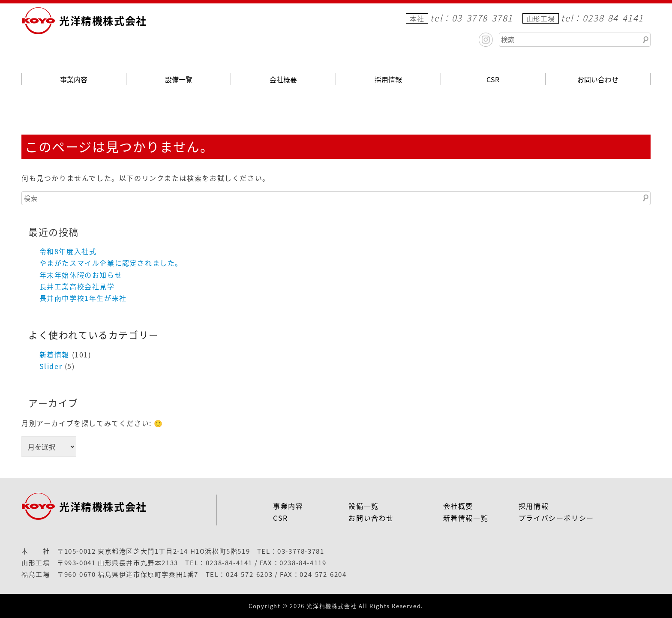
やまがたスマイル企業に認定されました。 (111, 263)
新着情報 (54, 354)
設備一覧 (179, 79)
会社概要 (283, 79)
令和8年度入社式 (68, 251)
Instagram (486, 40)
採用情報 (388, 79)
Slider (51, 366)
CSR (493, 79)
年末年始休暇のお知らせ (81, 275)
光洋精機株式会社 (103, 21)
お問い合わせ (598, 79)
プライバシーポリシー (556, 518)
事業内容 (74, 79)
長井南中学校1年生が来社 (83, 298)
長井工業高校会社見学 (77, 286)
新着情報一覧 (466, 518)
